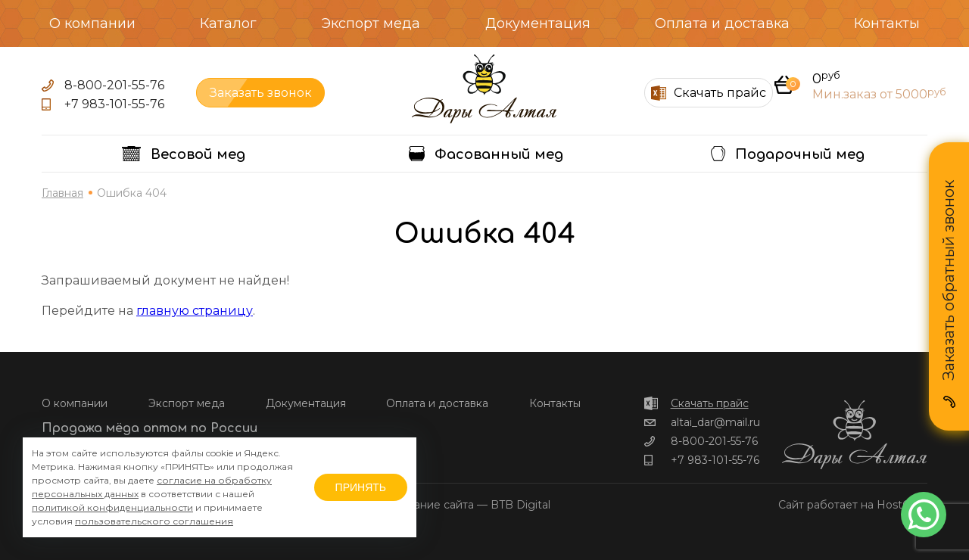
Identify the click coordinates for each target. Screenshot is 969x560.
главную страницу (195, 311)
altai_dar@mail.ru (715, 422)
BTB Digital (520, 505)
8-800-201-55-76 (114, 85)
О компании (92, 23)
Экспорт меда (371, 23)
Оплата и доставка (722, 23)
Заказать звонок (261, 93)
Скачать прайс (710, 403)
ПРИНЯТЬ (361, 487)
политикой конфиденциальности (112, 507)
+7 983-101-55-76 (114, 104)
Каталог (228, 23)
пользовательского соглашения (154, 521)
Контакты (887, 23)
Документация (538, 23)
